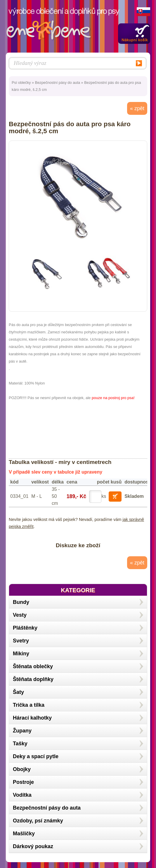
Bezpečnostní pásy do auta (58, 83)
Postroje (23, 782)
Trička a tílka (29, 705)
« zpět (137, 108)
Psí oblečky (21, 83)
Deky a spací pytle (36, 756)
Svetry (21, 641)
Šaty (18, 692)
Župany (22, 731)
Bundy (21, 602)
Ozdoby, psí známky (38, 821)
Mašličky (24, 834)
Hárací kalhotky (32, 718)
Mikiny (21, 654)
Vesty (20, 615)
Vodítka (22, 795)
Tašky (20, 744)
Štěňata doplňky (33, 679)
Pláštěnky (25, 628)
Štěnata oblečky (33, 666)
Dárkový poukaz (33, 846)
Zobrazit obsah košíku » (134, 34)
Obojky (22, 769)
